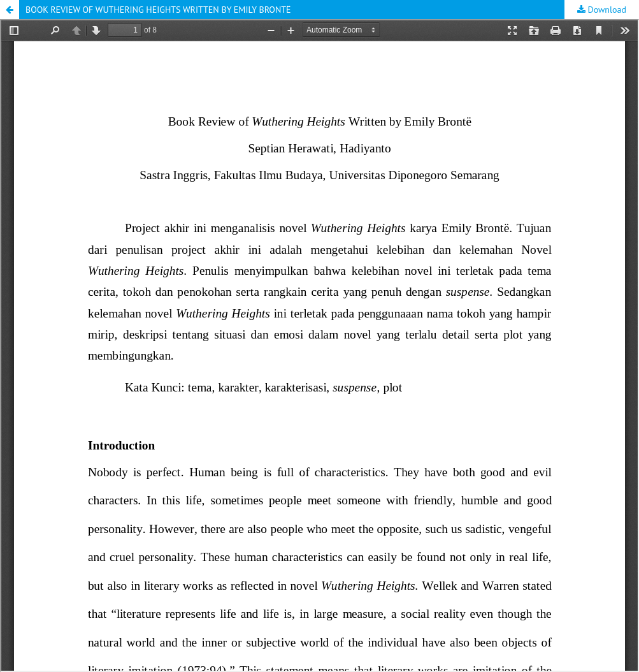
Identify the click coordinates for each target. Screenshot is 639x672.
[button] (10, 10)
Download (606, 10)
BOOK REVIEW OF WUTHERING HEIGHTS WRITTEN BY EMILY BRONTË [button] (158, 10)
